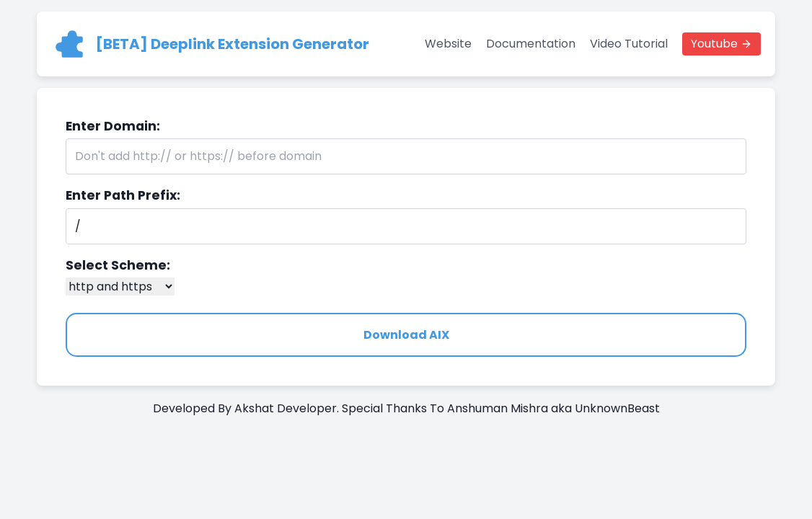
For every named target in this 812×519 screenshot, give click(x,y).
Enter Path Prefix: (123, 195)
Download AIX (406, 335)
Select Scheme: (118, 265)
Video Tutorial (629, 44)
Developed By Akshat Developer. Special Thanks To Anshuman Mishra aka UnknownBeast (406, 408)
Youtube (714, 44)
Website (448, 44)
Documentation (531, 44)
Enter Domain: (113, 126)
